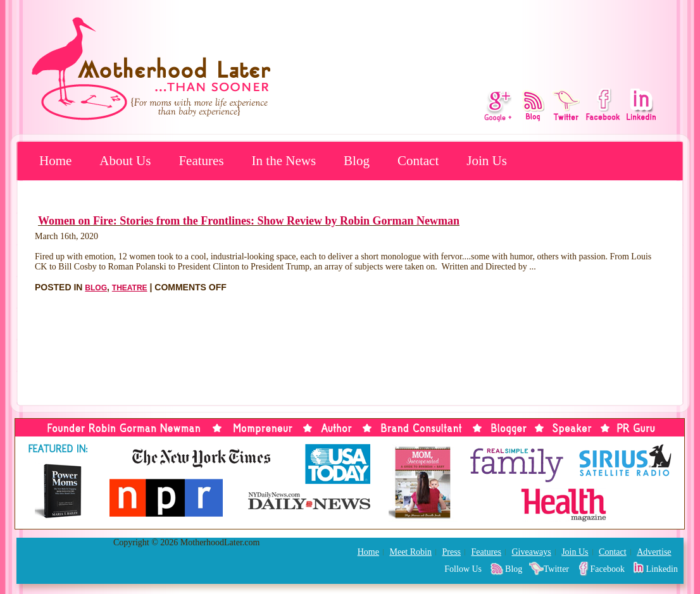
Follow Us (463, 569)
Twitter (556, 569)
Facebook (608, 569)
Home (55, 161)
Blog (357, 161)
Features (201, 161)
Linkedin (662, 569)
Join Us (487, 161)
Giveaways (531, 552)
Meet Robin (410, 552)
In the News (284, 161)
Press (451, 552)
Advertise (654, 552)
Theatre (130, 288)
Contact (418, 161)
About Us (125, 161)
